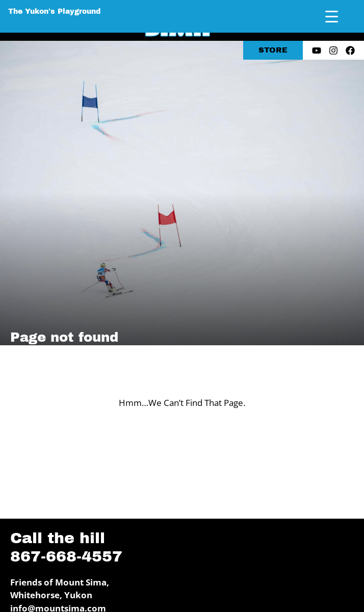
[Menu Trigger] (332, 17)
